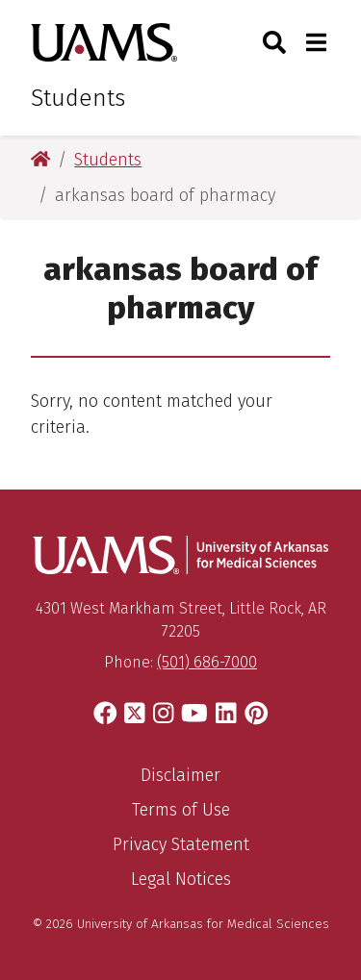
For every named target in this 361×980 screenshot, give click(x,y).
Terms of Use (181, 810)
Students (78, 98)
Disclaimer (180, 775)
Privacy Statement (181, 844)
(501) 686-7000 (207, 662)
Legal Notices (181, 879)
